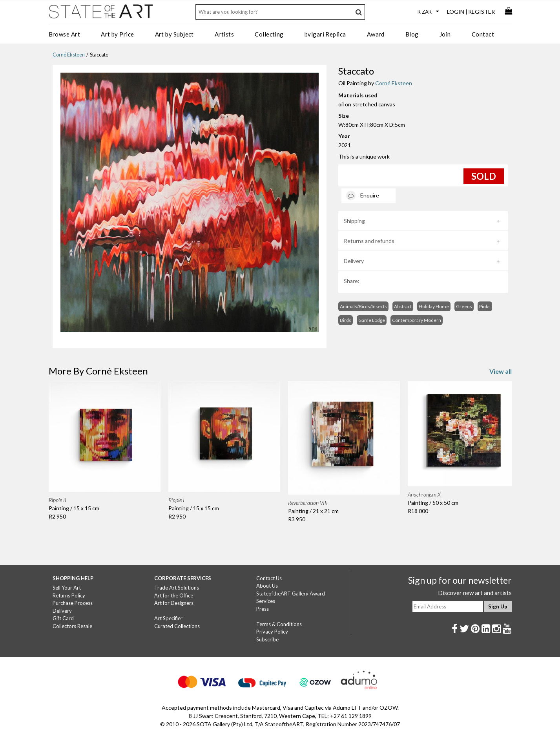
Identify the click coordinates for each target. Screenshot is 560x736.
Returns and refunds (369, 241)
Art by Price (117, 34)
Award (376, 34)
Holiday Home (434, 306)
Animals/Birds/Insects (363, 306)
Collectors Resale (72, 626)
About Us (267, 586)
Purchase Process (73, 603)
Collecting (269, 34)
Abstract (403, 306)
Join (445, 34)
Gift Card (63, 618)
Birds (346, 320)
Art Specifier (168, 618)
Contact (483, 34)
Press (263, 609)
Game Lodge (372, 320)
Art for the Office (174, 595)
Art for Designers (174, 603)
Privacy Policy (272, 632)
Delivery (354, 261)
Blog (412, 34)
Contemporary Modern (417, 320)
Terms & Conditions (279, 624)
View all (501, 371)
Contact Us (269, 578)
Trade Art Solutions (177, 588)
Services (266, 601)
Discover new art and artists (475, 593)
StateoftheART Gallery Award (291, 594)
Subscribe (267, 639)
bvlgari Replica (325, 34)
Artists (224, 34)
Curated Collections (177, 626)
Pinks (485, 306)
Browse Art (65, 34)
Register (482, 12)
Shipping (354, 221)
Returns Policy (69, 595)
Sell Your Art (67, 588)
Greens (464, 306)
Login (456, 12)
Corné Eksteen (69, 55)
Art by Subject (174, 34)
